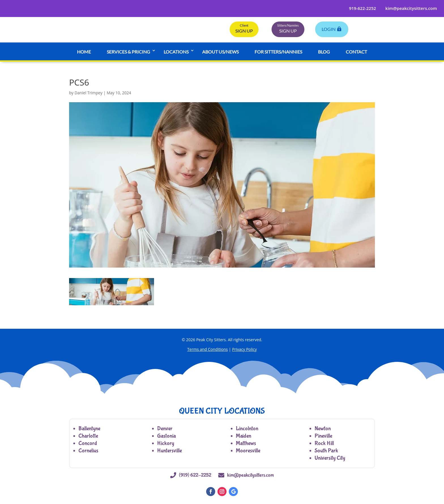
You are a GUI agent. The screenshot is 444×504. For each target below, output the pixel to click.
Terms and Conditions (207, 349)
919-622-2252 (362, 8)
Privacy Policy (244, 349)
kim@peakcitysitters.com (411, 8)
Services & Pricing (128, 52)
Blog (324, 52)
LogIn (329, 29)
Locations (176, 52)
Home (84, 52)
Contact (356, 52)
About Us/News (220, 52)
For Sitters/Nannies (278, 52)
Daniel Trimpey (88, 93)
